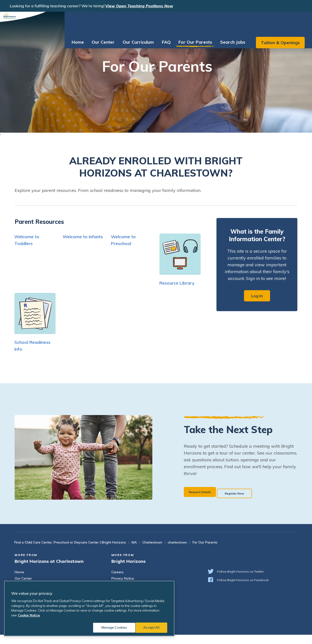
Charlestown (152, 552)
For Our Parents (193, 23)
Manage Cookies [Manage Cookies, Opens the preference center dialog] (111, 627)
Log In (257, 296)
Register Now (251, 500)
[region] (89, 608)
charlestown (177, 552)
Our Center (101, 23)
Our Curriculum (136, 23)
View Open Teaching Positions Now (139, 6)
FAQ (164, 23)
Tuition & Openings (278, 23)
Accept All (151, 627)
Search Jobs (230, 23)
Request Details (204, 500)
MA (134, 552)
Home (75, 23)
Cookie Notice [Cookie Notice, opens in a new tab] (29, 615)
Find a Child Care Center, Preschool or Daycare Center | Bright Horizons (70, 552)
